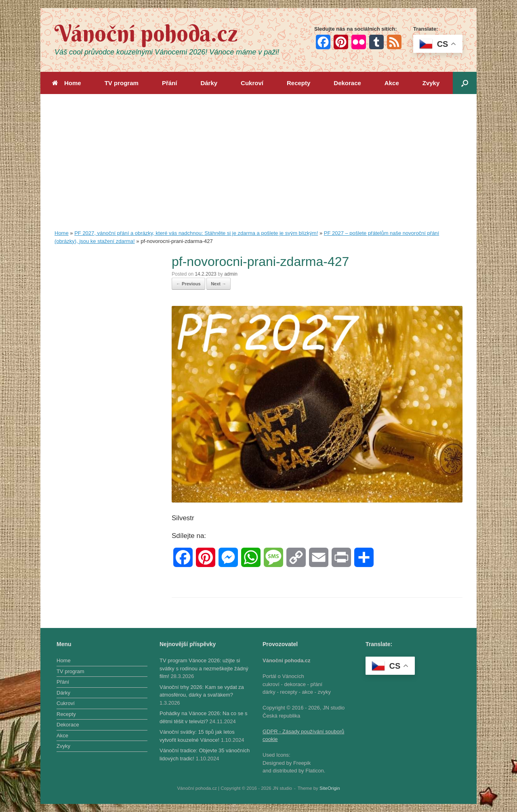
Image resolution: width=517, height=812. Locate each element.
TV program (122, 83)
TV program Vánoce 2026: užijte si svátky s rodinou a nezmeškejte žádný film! (204, 668)
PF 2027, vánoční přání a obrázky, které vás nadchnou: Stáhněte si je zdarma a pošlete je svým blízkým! (196, 233)
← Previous (188, 284)
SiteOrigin (330, 788)
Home (67, 83)
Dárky (209, 83)
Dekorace (347, 83)
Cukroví (252, 83)
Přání (170, 83)
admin (231, 274)
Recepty (298, 83)
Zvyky (431, 83)
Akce (392, 83)
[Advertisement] (258, 169)
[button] (465, 83)
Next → (219, 284)
